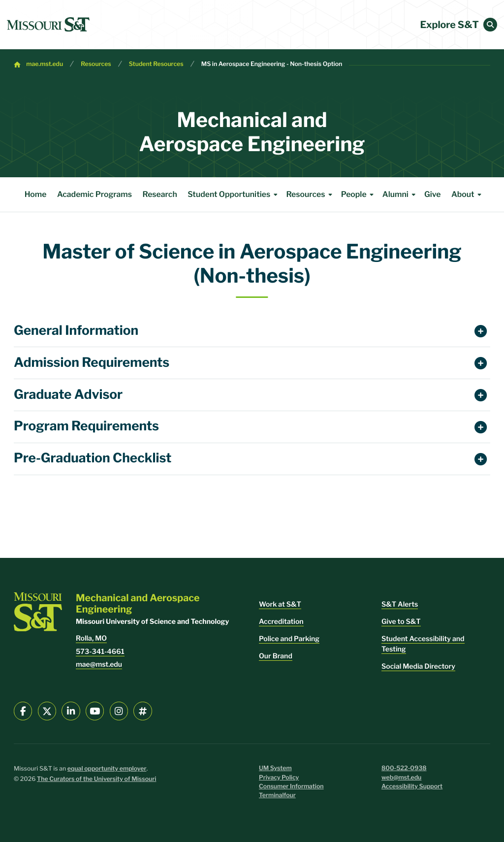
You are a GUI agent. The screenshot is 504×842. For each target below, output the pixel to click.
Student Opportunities (234, 194)
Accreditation (281, 622)
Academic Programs (94, 194)
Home (36, 194)
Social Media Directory (418, 666)
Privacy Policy (279, 778)
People (359, 194)
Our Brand (276, 656)
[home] (48, 25)
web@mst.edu (401, 778)
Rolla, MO (91, 638)
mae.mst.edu (45, 64)
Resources (96, 64)
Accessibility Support (412, 787)
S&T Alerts (400, 604)
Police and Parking (289, 639)
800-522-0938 (404, 768)
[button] (490, 25)
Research (159, 194)
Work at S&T (280, 604)
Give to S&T (401, 622)
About (468, 194)
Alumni (401, 194)
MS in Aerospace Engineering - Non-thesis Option (272, 64)
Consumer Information (291, 787)
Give (432, 194)
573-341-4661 (100, 652)
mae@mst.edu (99, 664)
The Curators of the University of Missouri (96, 779)
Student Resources (156, 64)
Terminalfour (277, 795)
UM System (275, 768)
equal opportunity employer (107, 769)
